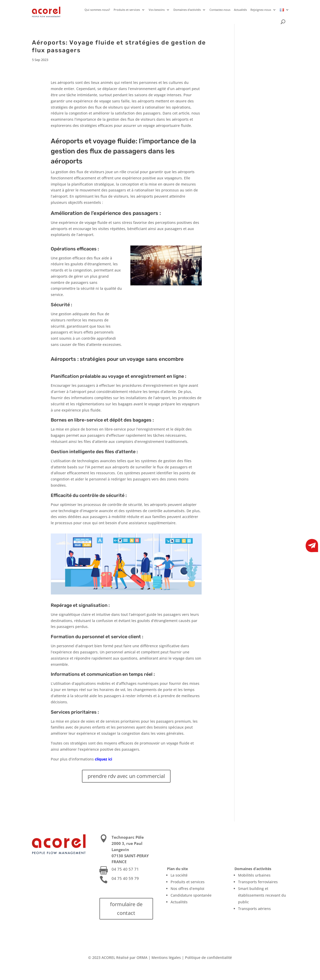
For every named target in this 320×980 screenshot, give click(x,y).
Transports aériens (254, 909)
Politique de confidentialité (208, 957)
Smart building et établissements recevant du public (262, 895)
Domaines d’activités (187, 10)
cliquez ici (103, 759)
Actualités (240, 10)
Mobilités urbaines (254, 875)
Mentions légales (166, 957)
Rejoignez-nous (261, 10)
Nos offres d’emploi (187, 889)
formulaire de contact (126, 909)
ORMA (142, 957)
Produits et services (127, 10)
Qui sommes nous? (97, 10)
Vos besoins (157, 10)
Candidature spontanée (191, 895)
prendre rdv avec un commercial (126, 776)
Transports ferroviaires (258, 882)
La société (179, 875)
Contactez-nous (220, 10)
